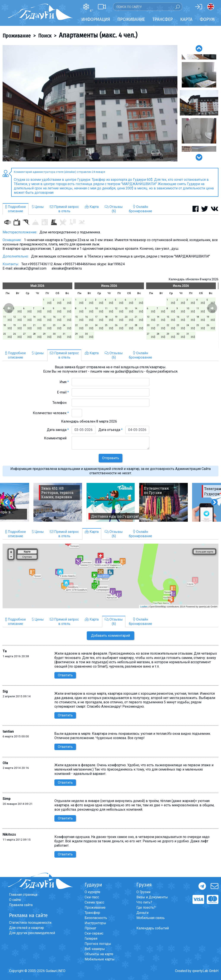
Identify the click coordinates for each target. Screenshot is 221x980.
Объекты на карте (99, 954)
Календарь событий (153, 928)
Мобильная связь (151, 918)
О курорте (92, 892)
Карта (186, 19)
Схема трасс (94, 902)
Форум (207, 19)
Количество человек (51, 413)
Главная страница (23, 895)
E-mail (63, 392)
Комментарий (56, 438)
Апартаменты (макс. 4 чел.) (98, 35)
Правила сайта (21, 905)
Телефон (61, 403)
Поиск (45, 36)
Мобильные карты (100, 959)
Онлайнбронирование (140, 209)
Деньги (142, 913)
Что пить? (144, 902)
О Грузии (143, 892)
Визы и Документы (152, 897)
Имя (64, 382)
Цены (38, 207)
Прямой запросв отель (64, 209)
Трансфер (92, 913)
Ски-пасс (92, 897)
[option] (90, 103)
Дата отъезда (110, 430)
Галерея (91, 939)
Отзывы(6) (114, 209)
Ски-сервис (94, 933)
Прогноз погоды (98, 944)
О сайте (15, 900)
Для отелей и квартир (27, 928)
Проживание (17, 36)
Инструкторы (95, 923)
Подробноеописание (16, 209)
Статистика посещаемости (30, 923)
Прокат (90, 928)
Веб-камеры (95, 949)
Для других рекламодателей (32, 933)
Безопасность (96, 918)
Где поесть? (146, 907)
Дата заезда (58, 430)
